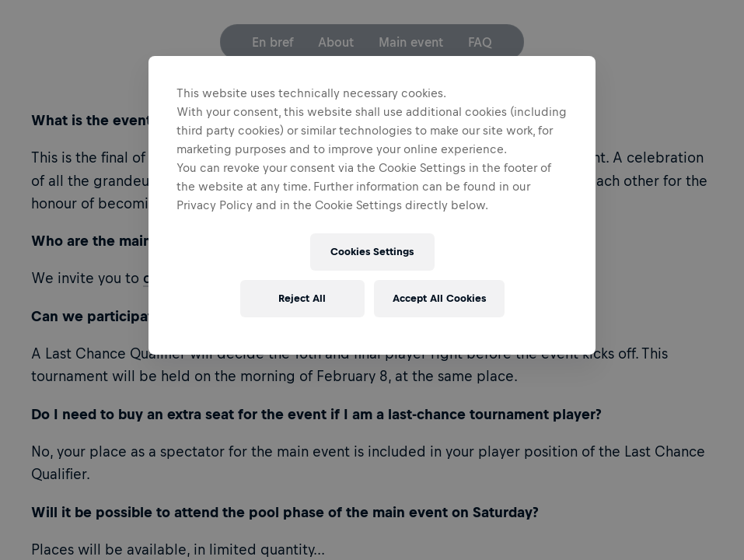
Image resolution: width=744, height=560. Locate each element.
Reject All (302, 298)
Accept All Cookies (439, 298)
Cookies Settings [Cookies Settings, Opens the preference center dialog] (372, 252)
